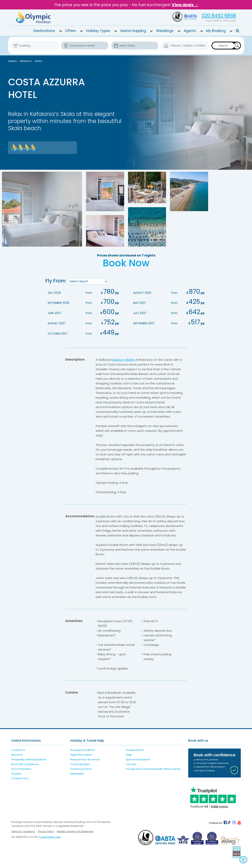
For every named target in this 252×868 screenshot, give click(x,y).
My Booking (216, 31)
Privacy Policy (46, 831)
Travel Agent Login (50, 836)
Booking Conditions (83, 749)
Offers (71, 31)
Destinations (44, 31)
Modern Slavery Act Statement (75, 831)
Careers (17, 773)
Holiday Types (98, 31)
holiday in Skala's (123, 359)
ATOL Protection (21, 768)
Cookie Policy (20, 778)
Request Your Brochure (85, 759)
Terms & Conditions (23, 831)
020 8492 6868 (219, 16)
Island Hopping (133, 31)
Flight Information (81, 754)
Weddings (165, 31)
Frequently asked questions (29, 759)
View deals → (185, 5)
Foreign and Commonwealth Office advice (153, 768)
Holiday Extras (135, 749)
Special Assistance (138, 759)
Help (129, 754)
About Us (17, 754)
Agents (190, 31)
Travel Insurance (81, 768)
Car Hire (131, 764)
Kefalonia (26, 61)
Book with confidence (25, 764)
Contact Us (18, 749)
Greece (12, 61)
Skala (38, 61)
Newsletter (77, 773)
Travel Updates (80, 764)
